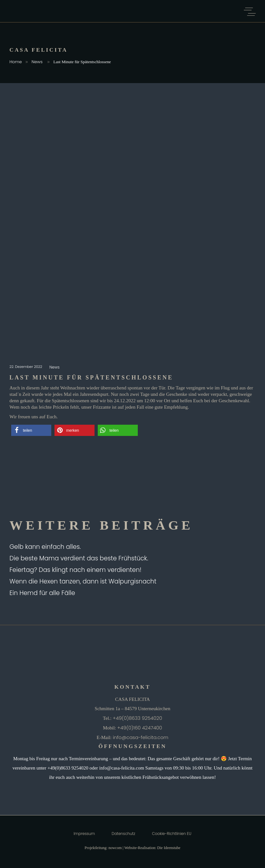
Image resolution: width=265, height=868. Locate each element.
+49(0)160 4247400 (140, 728)
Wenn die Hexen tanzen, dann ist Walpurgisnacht (83, 581)
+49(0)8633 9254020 (137, 718)
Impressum (84, 834)
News (37, 62)
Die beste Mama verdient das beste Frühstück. (79, 558)
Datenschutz (124, 834)
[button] (31, 430)
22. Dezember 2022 (26, 367)
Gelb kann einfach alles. (45, 547)
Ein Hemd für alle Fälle (42, 593)
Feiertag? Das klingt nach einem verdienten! (76, 570)
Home (16, 62)
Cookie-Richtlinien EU (172, 834)
